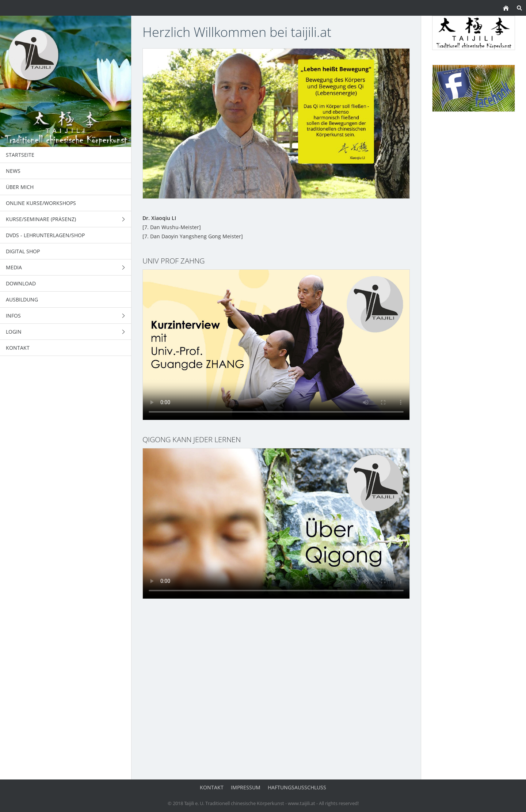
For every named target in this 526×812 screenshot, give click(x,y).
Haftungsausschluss (297, 787)
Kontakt (212, 787)
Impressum (246, 787)
